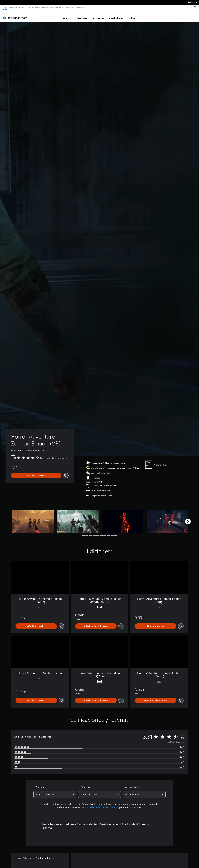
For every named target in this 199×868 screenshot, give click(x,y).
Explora (131, 16)
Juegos (12, 8)
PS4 (27, 8)
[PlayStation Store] (16, 15)
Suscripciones (116, 16)
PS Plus (35, 8)
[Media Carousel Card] (33, 519)
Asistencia (79, 8)
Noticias (58, 8)
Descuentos (98, 16)
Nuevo (67, 16)
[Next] (188, 519)
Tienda (68, 8)
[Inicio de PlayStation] (5, 8)
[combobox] (55, 792)
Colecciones (81, 16)
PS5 (20, 8)
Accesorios (46, 8)
